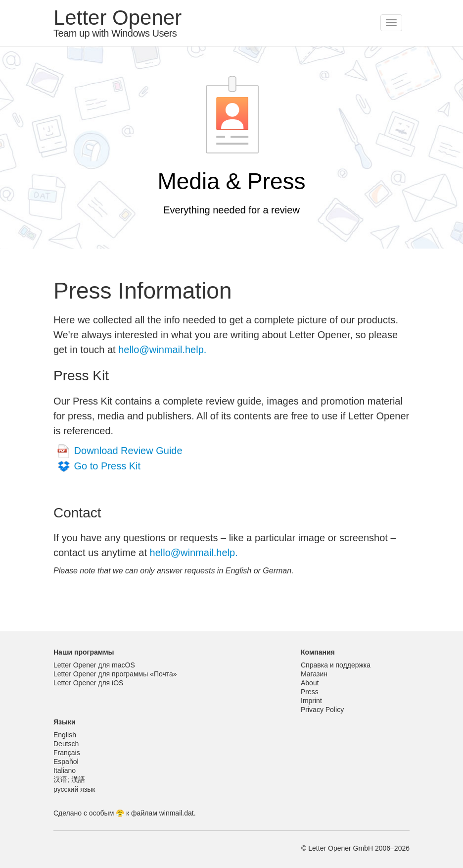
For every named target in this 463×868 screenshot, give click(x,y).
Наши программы (84, 652)
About (310, 683)
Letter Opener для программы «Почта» (115, 674)
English (65, 735)
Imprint (311, 701)
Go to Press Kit (108, 466)
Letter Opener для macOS (94, 665)
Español (66, 762)
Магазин (314, 674)
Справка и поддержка (336, 665)
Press (310, 692)
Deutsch (66, 744)
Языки (65, 722)
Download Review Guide (128, 451)
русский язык (74, 789)
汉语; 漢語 (69, 779)
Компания (318, 652)
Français (67, 753)
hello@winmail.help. (162, 350)
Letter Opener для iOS (88, 683)
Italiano (65, 770)
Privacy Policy (322, 710)
